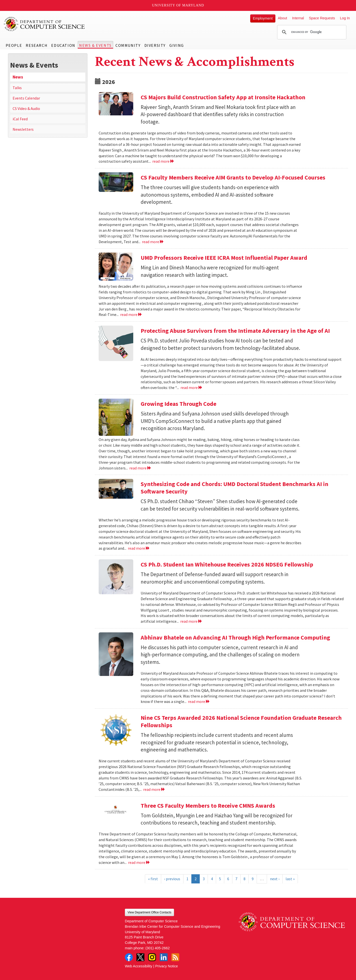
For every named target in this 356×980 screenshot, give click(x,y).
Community (128, 45)
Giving (177, 45)
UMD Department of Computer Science (44, 24)
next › (275, 879)
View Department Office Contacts (149, 912)
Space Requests (322, 18)
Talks (17, 88)
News (18, 77)
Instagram (152, 957)
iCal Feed (20, 119)
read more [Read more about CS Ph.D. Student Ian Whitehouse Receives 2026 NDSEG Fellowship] (191, 621)
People (14, 45)
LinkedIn (164, 957)
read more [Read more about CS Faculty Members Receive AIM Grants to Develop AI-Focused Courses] (153, 242)
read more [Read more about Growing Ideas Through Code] (140, 468)
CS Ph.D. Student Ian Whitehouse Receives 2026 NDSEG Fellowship (227, 564)
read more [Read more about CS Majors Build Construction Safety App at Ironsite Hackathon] (163, 161)
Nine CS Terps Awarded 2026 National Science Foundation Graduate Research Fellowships (241, 721)
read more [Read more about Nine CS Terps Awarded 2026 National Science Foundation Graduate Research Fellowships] (154, 789)
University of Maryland (178, 5)
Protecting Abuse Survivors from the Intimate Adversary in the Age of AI (235, 331)
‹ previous (172, 879)
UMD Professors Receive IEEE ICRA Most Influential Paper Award (224, 258)
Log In (345, 18)
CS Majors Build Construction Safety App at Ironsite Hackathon (223, 97)
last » (290, 879)
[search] (311, 32)
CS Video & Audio (26, 108)
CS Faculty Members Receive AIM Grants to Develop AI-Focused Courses (233, 177)
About (283, 18)
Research (37, 45)
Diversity (155, 45)
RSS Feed (175, 957)
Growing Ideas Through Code (178, 404)
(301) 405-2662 (157, 948)
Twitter (140, 957)
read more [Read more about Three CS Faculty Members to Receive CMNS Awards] (139, 862)
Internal (298, 18)
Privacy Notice (167, 966)
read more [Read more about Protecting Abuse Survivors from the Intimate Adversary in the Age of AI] (191, 387)
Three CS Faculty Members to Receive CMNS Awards (208, 806)
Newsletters (23, 129)
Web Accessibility (139, 966)
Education (63, 45)
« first (153, 879)
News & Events (95, 45)
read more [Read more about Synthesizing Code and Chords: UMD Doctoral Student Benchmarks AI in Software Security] (139, 548)
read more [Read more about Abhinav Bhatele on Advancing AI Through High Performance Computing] (199, 701)
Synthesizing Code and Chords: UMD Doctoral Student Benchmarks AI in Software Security (234, 488)
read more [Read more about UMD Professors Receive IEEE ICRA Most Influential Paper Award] (131, 314)
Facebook (129, 957)
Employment (263, 18)
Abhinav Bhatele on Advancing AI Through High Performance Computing (235, 637)
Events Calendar (26, 98)
